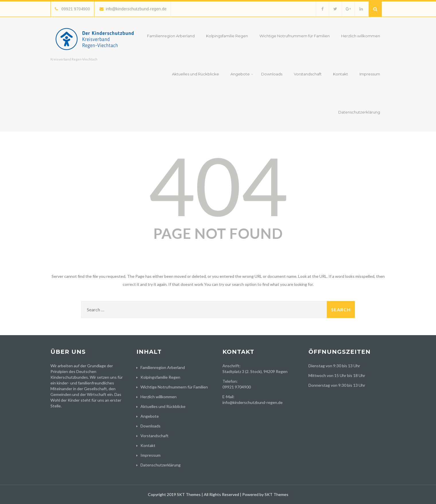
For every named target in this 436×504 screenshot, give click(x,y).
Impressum (370, 74)
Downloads (272, 74)
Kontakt (341, 74)
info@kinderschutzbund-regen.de (133, 9)
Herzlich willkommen (361, 36)
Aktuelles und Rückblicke (195, 74)
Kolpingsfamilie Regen (227, 36)
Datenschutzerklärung (359, 112)
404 (218, 185)
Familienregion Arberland (171, 36)
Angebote (242, 74)
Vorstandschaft (308, 74)
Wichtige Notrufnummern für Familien (295, 36)
